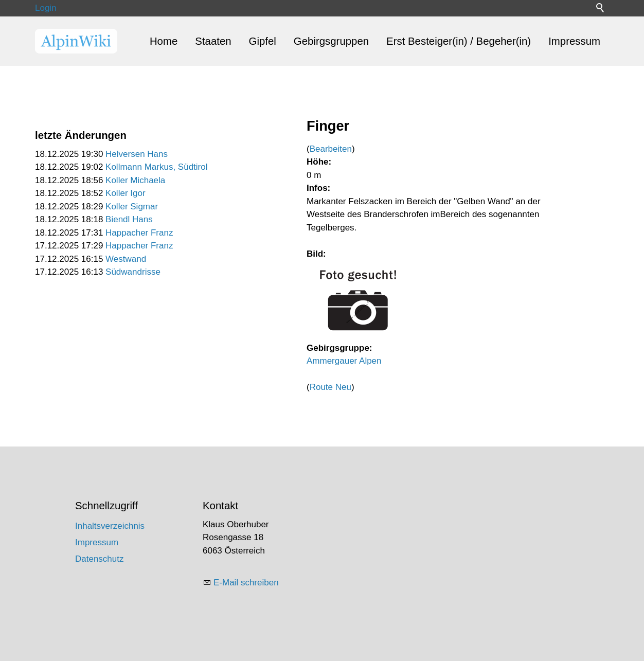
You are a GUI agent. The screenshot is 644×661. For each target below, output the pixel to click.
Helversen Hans (137, 154)
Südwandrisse (133, 272)
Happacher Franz (139, 233)
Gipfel (263, 41)
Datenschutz (100, 559)
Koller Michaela (135, 180)
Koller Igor (125, 193)
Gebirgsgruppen (331, 41)
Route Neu (330, 387)
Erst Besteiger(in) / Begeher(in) (459, 41)
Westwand (126, 259)
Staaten (213, 41)
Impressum (574, 41)
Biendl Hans (129, 219)
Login (46, 8)
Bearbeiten (331, 149)
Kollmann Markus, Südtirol (156, 167)
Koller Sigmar (132, 207)
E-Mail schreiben (246, 583)
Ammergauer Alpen (344, 361)
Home (164, 41)
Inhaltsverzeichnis (110, 526)
